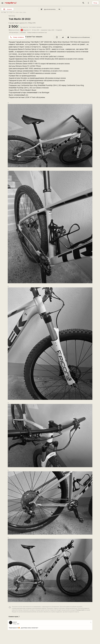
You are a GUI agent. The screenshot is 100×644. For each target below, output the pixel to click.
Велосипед (12, 16)
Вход (95, 3)
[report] (79, 37)
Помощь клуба (80, 610)
